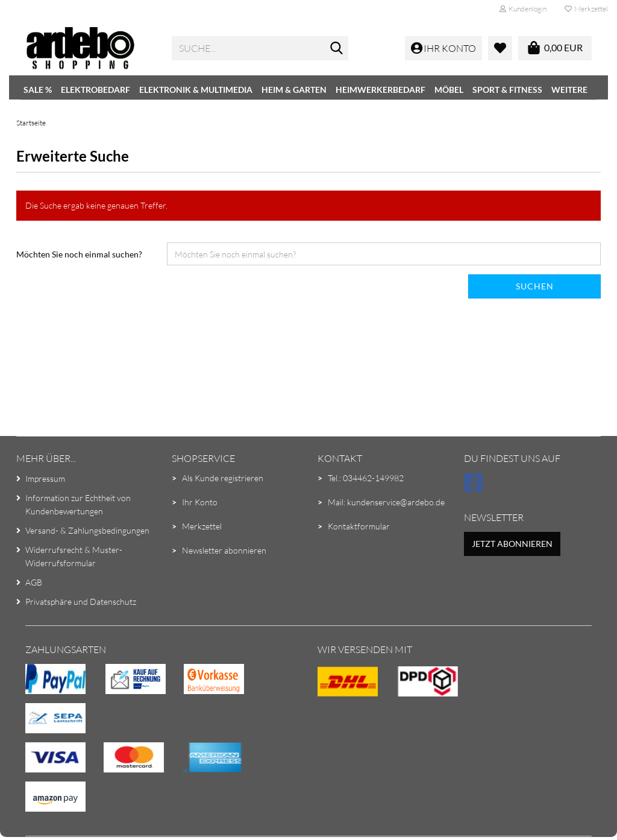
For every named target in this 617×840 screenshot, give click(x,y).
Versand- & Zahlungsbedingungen (87, 530)
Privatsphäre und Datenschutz (81, 602)
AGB (34, 582)
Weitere (569, 90)
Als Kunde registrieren (223, 478)
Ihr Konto (200, 502)
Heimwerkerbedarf (381, 90)
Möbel (449, 90)
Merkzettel (586, 9)
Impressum (45, 478)
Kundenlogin (523, 9)
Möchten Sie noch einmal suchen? (79, 254)
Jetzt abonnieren (512, 544)
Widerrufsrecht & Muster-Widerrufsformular (74, 556)
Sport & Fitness (507, 90)
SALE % (38, 90)
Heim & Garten (294, 90)
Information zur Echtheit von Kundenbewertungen (78, 504)
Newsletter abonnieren (224, 550)
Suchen (535, 286)
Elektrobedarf (96, 90)
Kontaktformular (359, 526)
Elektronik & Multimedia (196, 90)
